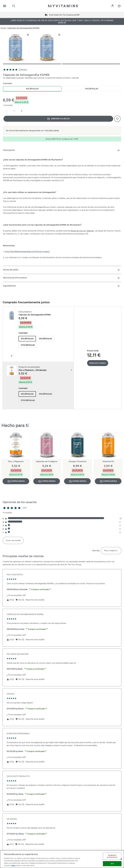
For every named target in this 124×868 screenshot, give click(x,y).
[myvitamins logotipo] (63, 6)
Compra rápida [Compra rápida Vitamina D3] (108, 481)
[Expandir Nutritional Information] (62, 278)
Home (3, 28)
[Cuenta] (113, 6)
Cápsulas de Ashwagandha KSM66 (23, 28)
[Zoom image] (28, 35)
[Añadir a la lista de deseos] (117, 119)
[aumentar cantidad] (22, 111)
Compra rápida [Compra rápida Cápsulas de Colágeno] (47, 481)
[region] (62, 859)
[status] (14, 111)
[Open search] (14, 6)
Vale (112, 864)
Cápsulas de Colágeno (47, 461)
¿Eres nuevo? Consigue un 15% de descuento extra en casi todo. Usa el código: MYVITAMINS (62, 21)
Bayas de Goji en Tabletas (82, 231)
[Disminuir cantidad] (6, 111)
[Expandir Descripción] (62, 150)
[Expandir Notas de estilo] (62, 270)
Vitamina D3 (108, 461)
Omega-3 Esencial (77, 461)
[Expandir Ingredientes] (62, 286)
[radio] (32, 89)
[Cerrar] (121, 859)
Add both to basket (98, 363)
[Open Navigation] (5, 6)
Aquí (13, 865)
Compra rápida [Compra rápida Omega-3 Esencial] (77, 481)
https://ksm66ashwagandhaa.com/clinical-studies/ (27, 251)
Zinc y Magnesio (16, 461)
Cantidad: (8, 105)
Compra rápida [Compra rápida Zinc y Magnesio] (16, 481)
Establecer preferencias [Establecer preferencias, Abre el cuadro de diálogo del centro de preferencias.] (112, 856)
